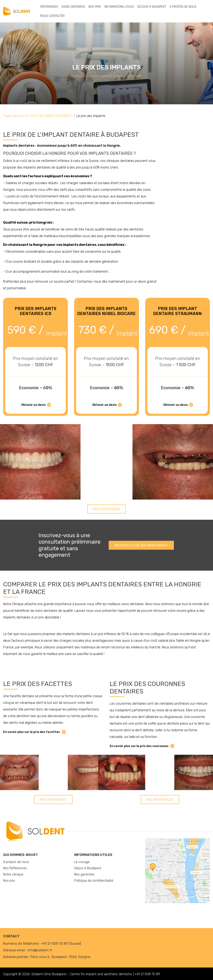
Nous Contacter (53, 16)
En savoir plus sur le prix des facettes (34, 732)
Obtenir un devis (35, 405)
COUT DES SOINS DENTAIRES (51, 116)
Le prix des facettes (38, 684)
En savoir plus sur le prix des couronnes (141, 746)
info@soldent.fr (40, 950)
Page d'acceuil (14, 116)
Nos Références (15, 868)
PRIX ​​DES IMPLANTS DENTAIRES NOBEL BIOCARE (106, 311)
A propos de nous (183, 7)
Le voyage (82, 862)
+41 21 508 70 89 (54, 944)
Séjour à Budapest (152, 7)
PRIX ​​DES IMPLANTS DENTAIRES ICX (35, 311)
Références (49, 7)
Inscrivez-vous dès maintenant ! (141, 545)
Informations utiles (119, 7)
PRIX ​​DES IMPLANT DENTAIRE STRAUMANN (177, 311)
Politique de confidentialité (94, 881)
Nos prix (95, 7)
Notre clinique (13, 874)
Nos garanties (84, 874)
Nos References (107, 509)
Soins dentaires (73, 7)
